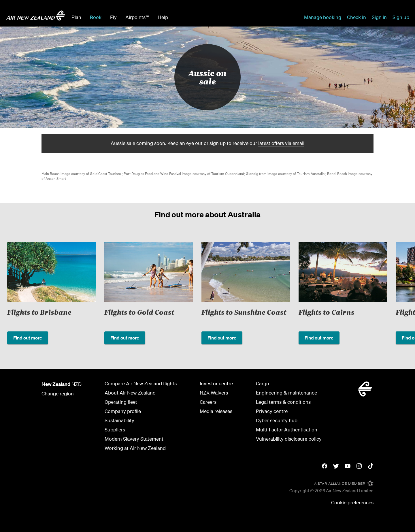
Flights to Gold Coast (139, 312)
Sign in (379, 17)
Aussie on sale (207, 77)
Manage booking (323, 17)
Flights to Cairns (327, 312)
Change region (58, 394)
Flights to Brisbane (39, 312)
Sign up (401, 17)
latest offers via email (281, 143)
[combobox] (216, 17)
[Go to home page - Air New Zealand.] (36, 16)
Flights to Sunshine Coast (244, 312)
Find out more (28, 338)
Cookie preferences (352, 502)
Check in (356, 17)
